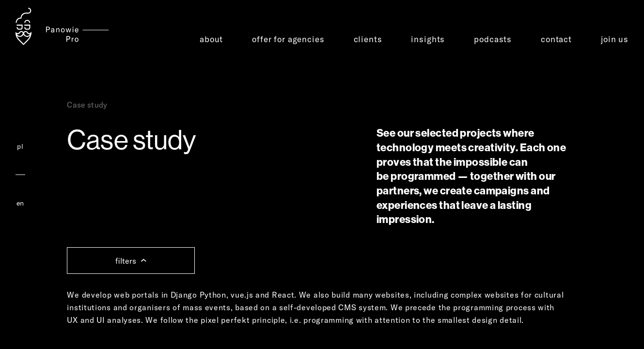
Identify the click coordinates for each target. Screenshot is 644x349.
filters (131, 261)
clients (368, 39)
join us (615, 39)
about (211, 39)
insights (428, 39)
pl (20, 146)
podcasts (493, 39)
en (20, 203)
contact (556, 39)
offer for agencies (288, 39)
